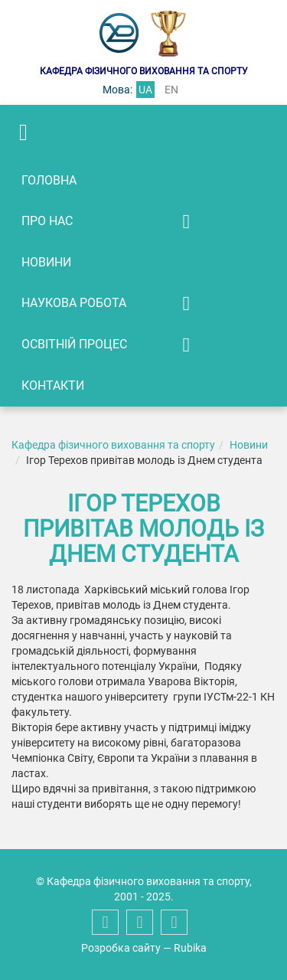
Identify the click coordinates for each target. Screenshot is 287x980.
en (171, 90)
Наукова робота (74, 303)
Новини (46, 262)
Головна (49, 180)
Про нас (47, 221)
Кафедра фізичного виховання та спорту (113, 445)
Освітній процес (74, 344)
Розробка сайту (121, 948)
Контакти (53, 385)
